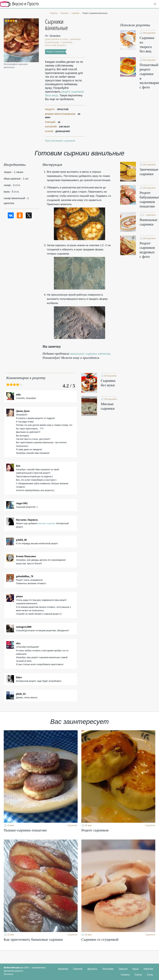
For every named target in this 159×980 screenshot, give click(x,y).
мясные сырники (47, 523)
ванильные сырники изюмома (90, 354)
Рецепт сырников (55, 52)
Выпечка (63, 969)
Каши (136, 969)
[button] (155, 4)
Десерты (92, 969)
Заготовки (108, 969)
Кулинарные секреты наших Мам (19, 4)
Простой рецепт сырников (60, 141)
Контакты (8, 974)
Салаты (125, 975)
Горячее (78, 969)
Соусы (138, 975)
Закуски (123, 969)
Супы (150, 975)
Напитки (148, 969)
